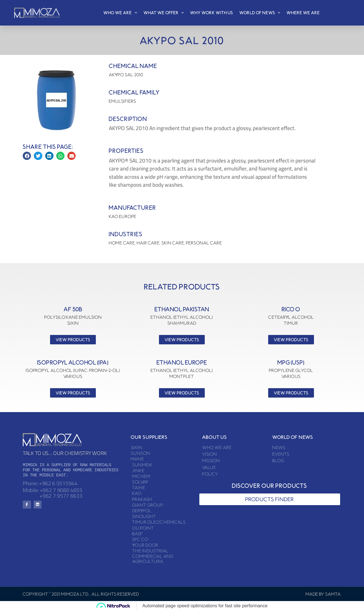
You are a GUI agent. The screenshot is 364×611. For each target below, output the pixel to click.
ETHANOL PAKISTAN (182, 309)
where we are (303, 13)
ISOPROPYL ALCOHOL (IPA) (73, 362)
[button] (27, 156)
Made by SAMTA (323, 594)
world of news (260, 13)
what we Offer (164, 13)
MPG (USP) (291, 362)
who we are (120, 13)
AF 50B (73, 309)
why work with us (212, 13)
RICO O (291, 309)
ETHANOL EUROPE (182, 362)
